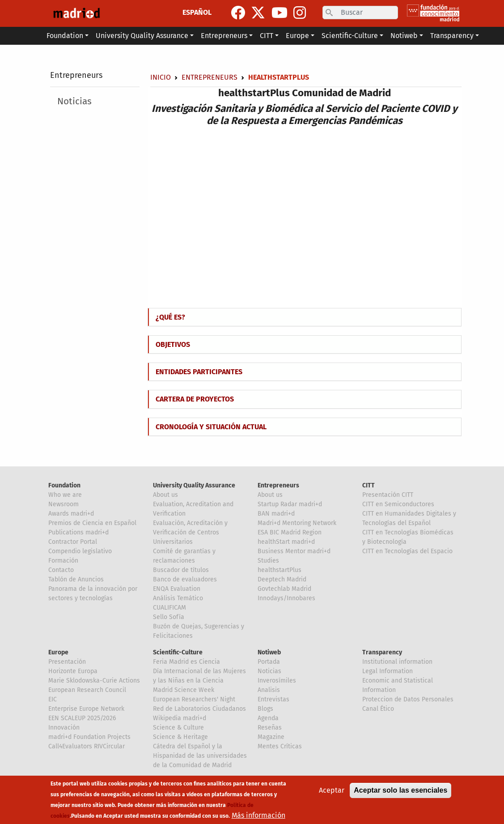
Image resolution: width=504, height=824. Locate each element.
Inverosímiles (277, 681)
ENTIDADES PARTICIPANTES (199, 372)
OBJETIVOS (173, 344)
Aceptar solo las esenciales (400, 790)
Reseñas (270, 728)
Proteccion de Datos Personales (408, 699)
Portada (269, 662)
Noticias (74, 101)
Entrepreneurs (76, 75)
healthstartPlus (280, 570)
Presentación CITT (388, 495)
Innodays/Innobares (286, 598)
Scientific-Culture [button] (350, 36)
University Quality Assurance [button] (142, 36)
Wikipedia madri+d (180, 718)
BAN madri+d (276, 514)
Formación (63, 561)
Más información (258, 815)
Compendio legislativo (80, 551)
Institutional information (397, 662)
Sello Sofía (169, 617)
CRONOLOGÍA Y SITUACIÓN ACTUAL (211, 427)
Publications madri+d (78, 532)
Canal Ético (378, 709)
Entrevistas (273, 699)
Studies (268, 561)
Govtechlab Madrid (284, 589)
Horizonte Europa (73, 671)
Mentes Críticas (280, 746)
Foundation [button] (65, 36)
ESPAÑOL (197, 12)
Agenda (268, 718)
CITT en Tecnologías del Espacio (407, 551)
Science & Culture (178, 728)
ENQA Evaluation (177, 589)
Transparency (382, 652)
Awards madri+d (71, 514)
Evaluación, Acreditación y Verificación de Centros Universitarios (190, 532)
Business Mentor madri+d (294, 551)
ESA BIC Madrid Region (290, 532)
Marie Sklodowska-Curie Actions (94, 681)
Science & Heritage (180, 737)
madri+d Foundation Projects (89, 737)
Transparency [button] (452, 36)
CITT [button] (267, 36)
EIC (53, 699)
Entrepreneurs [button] (224, 36)
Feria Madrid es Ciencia (186, 662)
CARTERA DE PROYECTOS (195, 399)
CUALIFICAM (169, 608)
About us (165, 495)
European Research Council (87, 690)
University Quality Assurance (194, 485)
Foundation (64, 485)
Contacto (61, 570)
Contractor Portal (73, 542)
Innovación (64, 728)
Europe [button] (297, 36)
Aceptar (332, 790)
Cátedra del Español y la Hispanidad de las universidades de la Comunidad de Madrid (200, 756)
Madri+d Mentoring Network (297, 523)
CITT (368, 485)
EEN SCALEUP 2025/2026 (82, 718)
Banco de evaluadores (185, 579)
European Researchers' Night (194, 699)
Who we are (65, 495)
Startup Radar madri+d (290, 504)
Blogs (265, 709)
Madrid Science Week (184, 690)
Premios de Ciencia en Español (92, 523)
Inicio (161, 77)
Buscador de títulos (181, 570)
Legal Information (388, 671)
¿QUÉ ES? (170, 317)
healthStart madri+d (286, 542)
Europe (58, 652)
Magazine (271, 737)
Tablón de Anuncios (76, 579)
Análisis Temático (178, 598)
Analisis (269, 690)
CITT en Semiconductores (398, 504)
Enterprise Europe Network (86, 709)
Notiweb (269, 652)
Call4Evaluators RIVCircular (87, 746)
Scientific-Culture (178, 652)
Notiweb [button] (404, 36)
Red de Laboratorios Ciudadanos (199, 709)
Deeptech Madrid (282, 579)
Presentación (67, 662)
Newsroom (64, 504)
